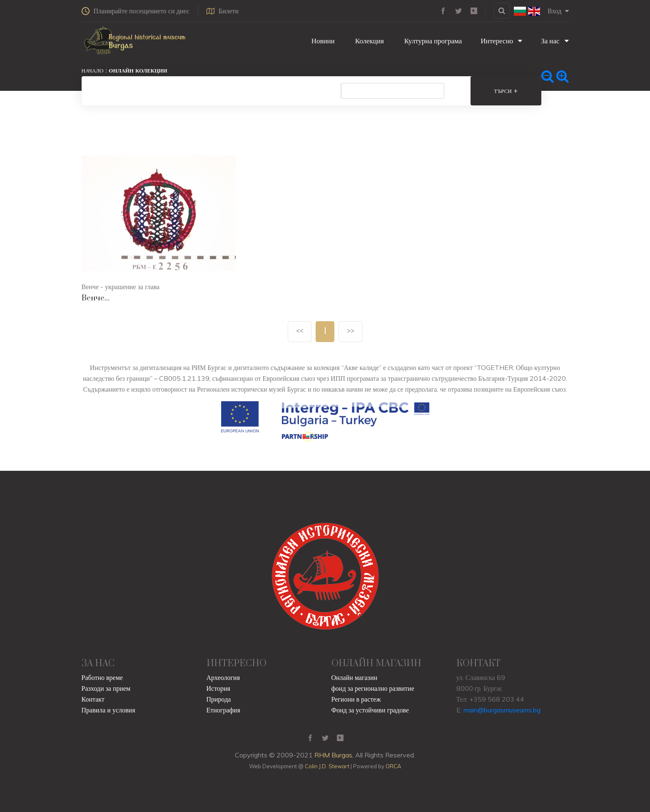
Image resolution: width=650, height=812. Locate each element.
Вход (558, 11)
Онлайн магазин (355, 677)
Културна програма (432, 41)
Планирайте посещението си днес (136, 11)
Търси (506, 91)
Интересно (501, 41)
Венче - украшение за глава (121, 287)
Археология (223, 677)
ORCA (393, 766)
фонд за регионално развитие (373, 688)
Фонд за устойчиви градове (370, 710)
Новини (322, 41)
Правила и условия (108, 710)
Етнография (223, 710)
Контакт (93, 699)
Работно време (102, 677)
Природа (219, 699)
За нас (555, 41)
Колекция (369, 41)
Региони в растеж (356, 699)
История (218, 688)
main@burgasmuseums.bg (502, 710)
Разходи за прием (106, 688)
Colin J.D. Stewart (327, 766)
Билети (223, 11)
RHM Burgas (333, 755)
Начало (93, 70)
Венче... (96, 298)
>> (351, 331)
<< (300, 331)
